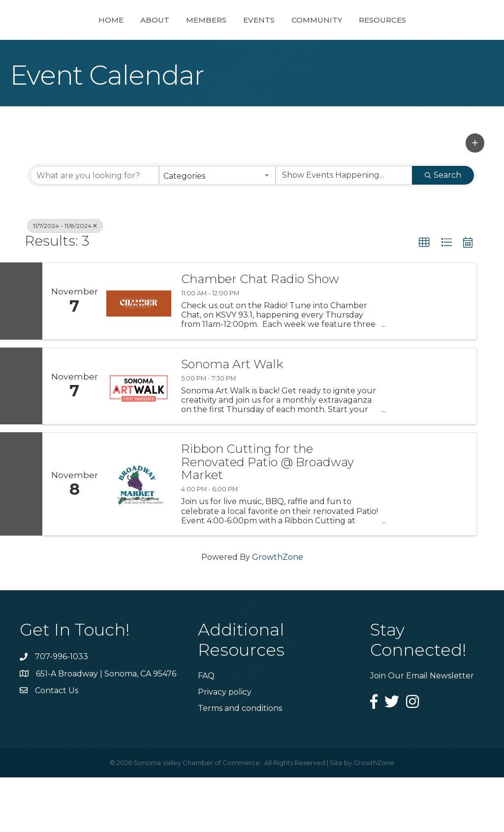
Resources (418, 47)
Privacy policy (225, 747)
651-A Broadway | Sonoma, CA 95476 (106, 728)
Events (294, 47)
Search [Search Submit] (443, 230)
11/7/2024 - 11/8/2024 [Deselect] (65, 280)
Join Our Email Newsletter (422, 730)
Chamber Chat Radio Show (260, 334)
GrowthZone (278, 612)
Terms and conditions (240, 763)
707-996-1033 (62, 711)
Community (352, 47)
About (119, 47)
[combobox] (217, 230)
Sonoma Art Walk (232, 419)
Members (171, 47)
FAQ (206, 730)
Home (76, 47)
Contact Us (57, 745)
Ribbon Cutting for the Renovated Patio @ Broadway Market (268, 517)
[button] (475, 197)
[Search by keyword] (94, 230)
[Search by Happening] (344, 230)
